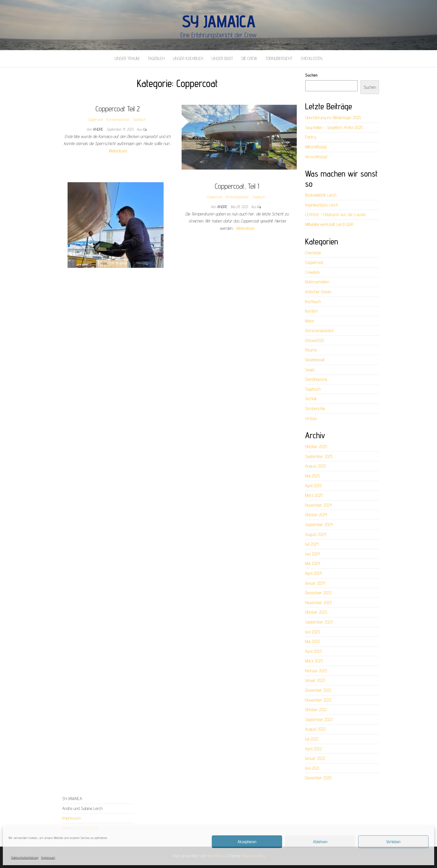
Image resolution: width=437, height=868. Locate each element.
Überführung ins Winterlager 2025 (333, 118)
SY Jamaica (218, 21)
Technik (311, 399)
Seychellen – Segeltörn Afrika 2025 (334, 127)
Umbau (311, 418)
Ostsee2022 (315, 340)
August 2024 (316, 534)
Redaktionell (315, 360)
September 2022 (319, 719)
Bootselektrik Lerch (321, 195)
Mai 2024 (313, 563)
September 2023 (319, 622)
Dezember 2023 (318, 593)
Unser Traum (127, 58)
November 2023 (318, 603)
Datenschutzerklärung (25, 857)
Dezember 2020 (318, 778)
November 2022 (318, 700)
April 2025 (314, 486)
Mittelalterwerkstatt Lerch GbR (329, 224)
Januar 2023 (315, 680)
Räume (311, 350)
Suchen (311, 75)
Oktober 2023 (316, 612)
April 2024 (314, 573)
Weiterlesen (118, 151)
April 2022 (314, 749)
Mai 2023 (313, 641)
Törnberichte (315, 409)
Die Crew (249, 58)
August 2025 (316, 466)
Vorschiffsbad (316, 157)
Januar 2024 (315, 583)
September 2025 (319, 456)
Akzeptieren (247, 842)
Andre (99, 129)
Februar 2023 (316, 671)
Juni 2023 (313, 632)
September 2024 (319, 525)
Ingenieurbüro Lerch (322, 205)
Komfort (312, 311)
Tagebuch (156, 58)
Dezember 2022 (318, 690)
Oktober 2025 (316, 447)
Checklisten (312, 58)
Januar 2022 (315, 758)
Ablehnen (320, 842)
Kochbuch (313, 301)
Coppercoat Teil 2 (118, 109)
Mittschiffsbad (316, 147)
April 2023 (314, 651)
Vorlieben (393, 842)
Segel (310, 370)
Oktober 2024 (316, 515)
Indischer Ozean (318, 292)
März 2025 (314, 495)
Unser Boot (222, 58)
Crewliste (312, 272)
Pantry (311, 137)
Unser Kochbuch (188, 58)
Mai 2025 (313, 476)
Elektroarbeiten (317, 282)
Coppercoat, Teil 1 (237, 186)
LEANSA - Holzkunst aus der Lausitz (336, 214)
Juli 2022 (312, 739)
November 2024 (319, 505)
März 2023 (314, 661)
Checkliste (313, 253)
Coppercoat (95, 119)
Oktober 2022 (316, 710)
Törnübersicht (279, 58)
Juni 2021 (312, 768)
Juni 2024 (313, 554)
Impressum (48, 857)
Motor (310, 321)
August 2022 (316, 729)
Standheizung (316, 379)
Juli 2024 (312, 544)
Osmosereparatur (118, 119)
